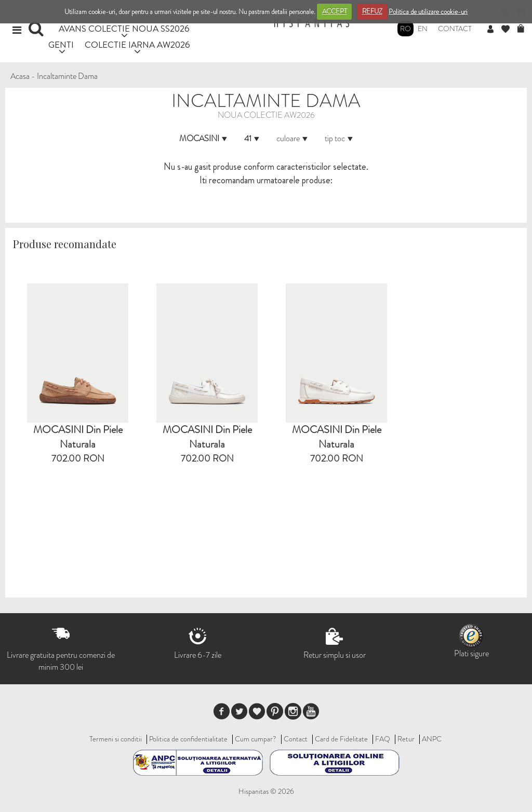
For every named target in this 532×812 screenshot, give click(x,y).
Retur (406, 739)
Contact (455, 29)
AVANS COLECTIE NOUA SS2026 (124, 28)
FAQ (383, 739)
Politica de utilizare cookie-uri (428, 11)
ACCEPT (335, 11)
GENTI (61, 44)
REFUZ (372, 11)
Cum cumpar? (256, 739)
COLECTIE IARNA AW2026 (137, 44)
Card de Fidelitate (341, 739)
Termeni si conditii (116, 739)
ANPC (432, 739)
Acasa (20, 76)
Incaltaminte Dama (67, 76)
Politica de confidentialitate (188, 739)
